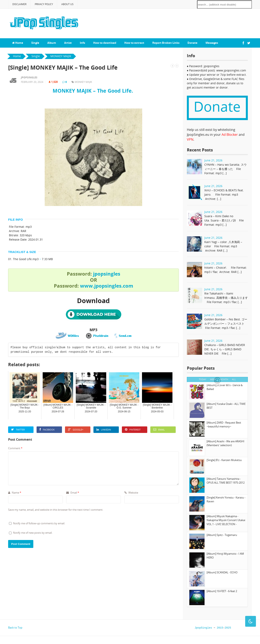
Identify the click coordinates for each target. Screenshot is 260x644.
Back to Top (15, 628)
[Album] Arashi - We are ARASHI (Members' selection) (225, 443)
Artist (68, 43)
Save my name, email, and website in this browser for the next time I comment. (56, 510)
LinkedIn (104, 430)
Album (52, 43)
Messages (212, 43)
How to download (105, 43)
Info (82, 43)
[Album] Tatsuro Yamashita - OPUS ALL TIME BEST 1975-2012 (226, 481)
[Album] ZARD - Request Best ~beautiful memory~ (224, 425)
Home (18, 43)
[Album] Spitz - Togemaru (222, 535)
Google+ (76, 430)
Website (131, 493)
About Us (67, 4)
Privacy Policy (44, 4)
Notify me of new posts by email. (33, 533)
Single (35, 43)
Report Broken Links (166, 43)
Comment (15, 448)
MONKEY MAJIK (83, 82)
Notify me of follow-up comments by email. (39, 523)
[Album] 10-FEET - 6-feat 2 (222, 591)
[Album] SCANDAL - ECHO (222, 572)
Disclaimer (19, 4)
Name (15, 493)
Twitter (18, 430)
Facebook (47, 430)
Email (159, 430)
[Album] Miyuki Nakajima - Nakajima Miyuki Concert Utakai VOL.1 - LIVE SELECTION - (226, 520)
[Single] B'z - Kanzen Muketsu (224, 460)
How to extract (134, 43)
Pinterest (133, 430)
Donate (192, 43)
